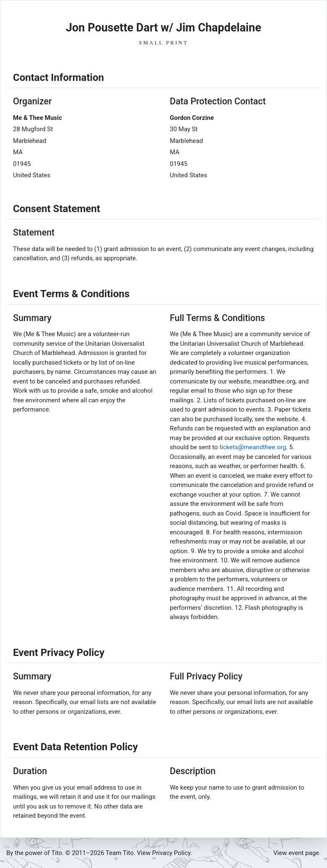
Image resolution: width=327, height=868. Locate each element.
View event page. (297, 853)
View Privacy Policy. (165, 853)
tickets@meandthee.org (253, 447)
